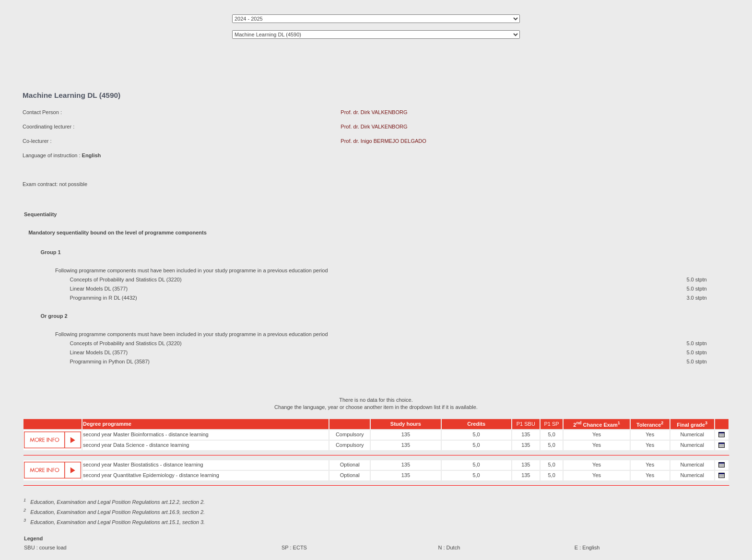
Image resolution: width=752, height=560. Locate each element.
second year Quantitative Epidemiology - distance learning (151, 475)
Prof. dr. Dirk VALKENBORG (374, 112)
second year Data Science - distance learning (136, 445)
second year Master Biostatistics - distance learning (143, 465)
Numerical (692, 434)
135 (406, 434)
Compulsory (350, 434)
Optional (350, 465)
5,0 (476, 434)
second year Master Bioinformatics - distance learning (146, 434)
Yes (597, 434)
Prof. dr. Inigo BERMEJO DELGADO (383, 141)
